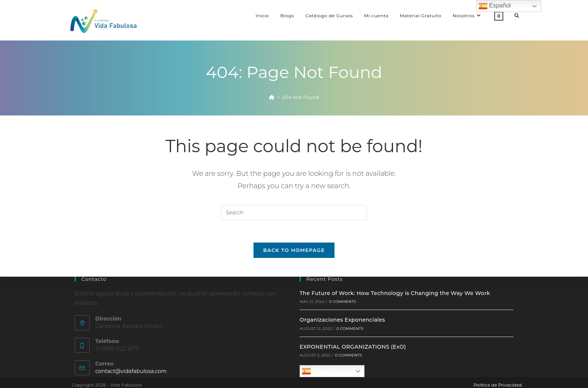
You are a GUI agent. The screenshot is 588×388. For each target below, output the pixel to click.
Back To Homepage (294, 250)
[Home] (272, 97)
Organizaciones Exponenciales (342, 320)
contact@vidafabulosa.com (131, 371)
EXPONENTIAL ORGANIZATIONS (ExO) (353, 347)
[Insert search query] (294, 213)
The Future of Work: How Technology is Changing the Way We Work (395, 293)
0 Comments (342, 302)
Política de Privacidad (498, 385)
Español (318, 371)
